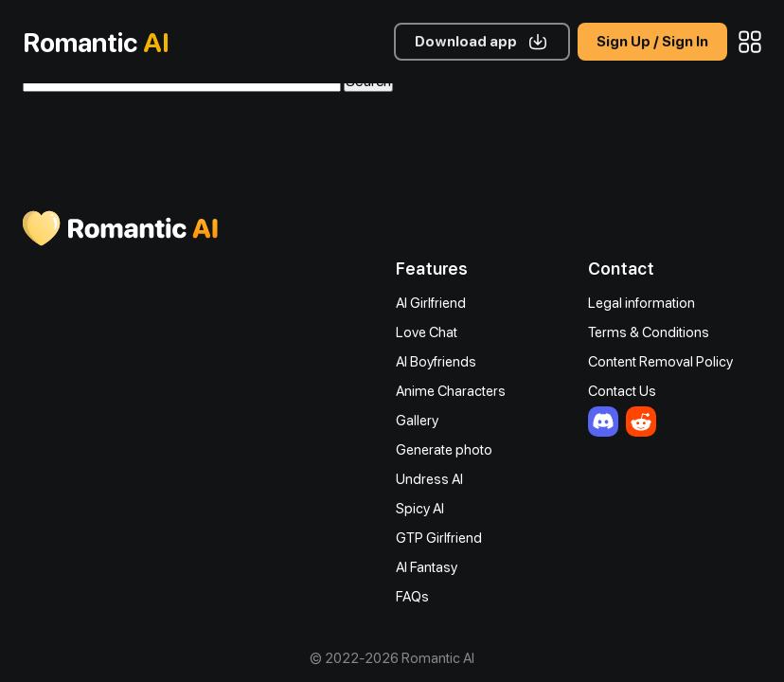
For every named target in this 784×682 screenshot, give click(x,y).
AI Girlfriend (431, 303)
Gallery (417, 421)
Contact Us (622, 391)
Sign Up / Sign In (652, 42)
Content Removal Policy (660, 362)
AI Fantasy (427, 567)
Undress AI (429, 479)
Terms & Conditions (649, 332)
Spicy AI (420, 509)
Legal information (641, 303)
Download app (466, 42)
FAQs (412, 597)
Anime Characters (451, 391)
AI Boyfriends (436, 362)
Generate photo (444, 450)
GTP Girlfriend (439, 538)
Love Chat (427, 332)
